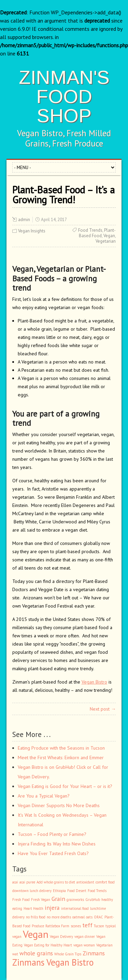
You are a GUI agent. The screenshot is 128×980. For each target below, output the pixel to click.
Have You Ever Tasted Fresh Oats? (53, 853)
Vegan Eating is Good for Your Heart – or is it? (65, 786)
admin (24, 220)
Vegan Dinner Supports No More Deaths (59, 805)
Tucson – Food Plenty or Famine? (52, 834)
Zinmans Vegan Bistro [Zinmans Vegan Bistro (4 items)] (53, 962)
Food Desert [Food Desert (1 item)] (77, 891)
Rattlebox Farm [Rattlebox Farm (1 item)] (57, 926)
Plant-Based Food (97, 233)
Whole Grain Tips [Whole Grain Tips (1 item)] (68, 954)
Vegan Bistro (94, 682)
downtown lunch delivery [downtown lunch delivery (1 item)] (32, 891)
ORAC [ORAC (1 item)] (98, 917)
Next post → (103, 709)
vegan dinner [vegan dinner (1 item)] (85, 937)
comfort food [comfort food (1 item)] (105, 882)
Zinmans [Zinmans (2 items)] (94, 953)
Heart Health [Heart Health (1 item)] (33, 908)
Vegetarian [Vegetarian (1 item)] (104, 945)
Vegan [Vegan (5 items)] (36, 934)
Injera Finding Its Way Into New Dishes (57, 844)
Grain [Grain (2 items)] (58, 899)
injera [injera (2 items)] (52, 908)
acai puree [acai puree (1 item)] (27, 882)
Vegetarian (106, 241)
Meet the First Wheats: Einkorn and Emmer (61, 758)
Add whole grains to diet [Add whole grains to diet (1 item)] (56, 882)
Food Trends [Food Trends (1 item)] (97, 891)
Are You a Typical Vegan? (44, 796)
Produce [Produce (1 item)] (38, 926)
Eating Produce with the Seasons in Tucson (61, 748)
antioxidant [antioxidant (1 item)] (85, 882)
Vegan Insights (32, 231)
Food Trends (90, 230)
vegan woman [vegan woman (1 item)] (84, 945)
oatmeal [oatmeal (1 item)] (79, 917)
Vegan (109, 236)
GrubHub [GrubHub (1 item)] (93, 900)
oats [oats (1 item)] (89, 917)
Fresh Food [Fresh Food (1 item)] (21, 900)
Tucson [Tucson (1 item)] (99, 926)
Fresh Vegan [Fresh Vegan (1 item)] (41, 900)
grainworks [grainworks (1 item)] (75, 900)
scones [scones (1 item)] (76, 926)
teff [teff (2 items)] (87, 925)
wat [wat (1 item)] (15, 954)
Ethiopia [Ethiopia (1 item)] (59, 891)
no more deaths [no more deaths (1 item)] (59, 917)
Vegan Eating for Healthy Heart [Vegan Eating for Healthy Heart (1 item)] (48, 945)
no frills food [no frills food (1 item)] (36, 917)
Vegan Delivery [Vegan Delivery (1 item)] (61, 937)
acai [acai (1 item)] (15, 882)
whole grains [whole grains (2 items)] (36, 953)
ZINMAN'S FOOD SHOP (64, 96)
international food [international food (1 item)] (75, 908)
